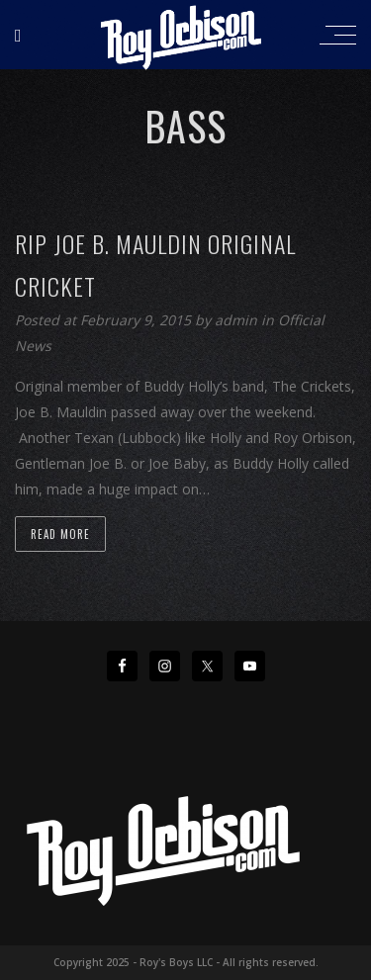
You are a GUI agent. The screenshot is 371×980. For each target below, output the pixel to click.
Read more (60, 534)
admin (238, 320)
